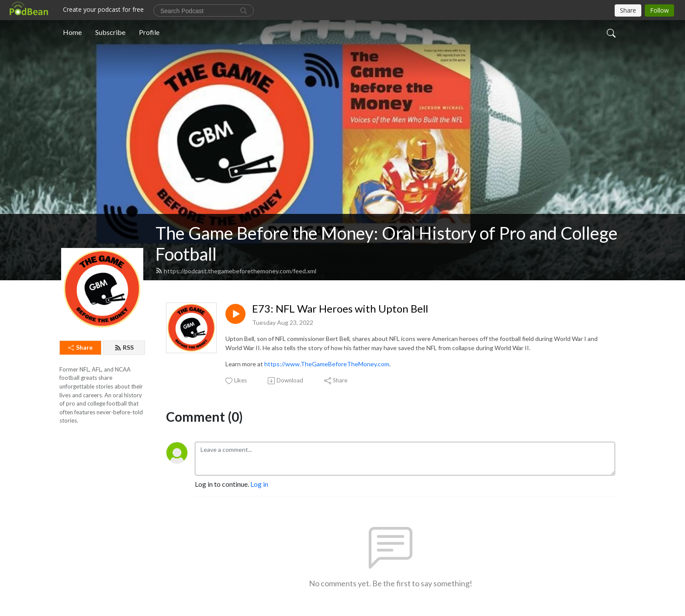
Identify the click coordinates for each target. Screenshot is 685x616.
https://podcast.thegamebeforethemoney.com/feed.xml (236, 271)
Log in (259, 484)
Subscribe (110, 32)
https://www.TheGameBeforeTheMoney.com (327, 364)
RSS (124, 347)
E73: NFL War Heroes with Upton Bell (340, 309)
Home (72, 32)
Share (80, 347)
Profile (149, 32)
